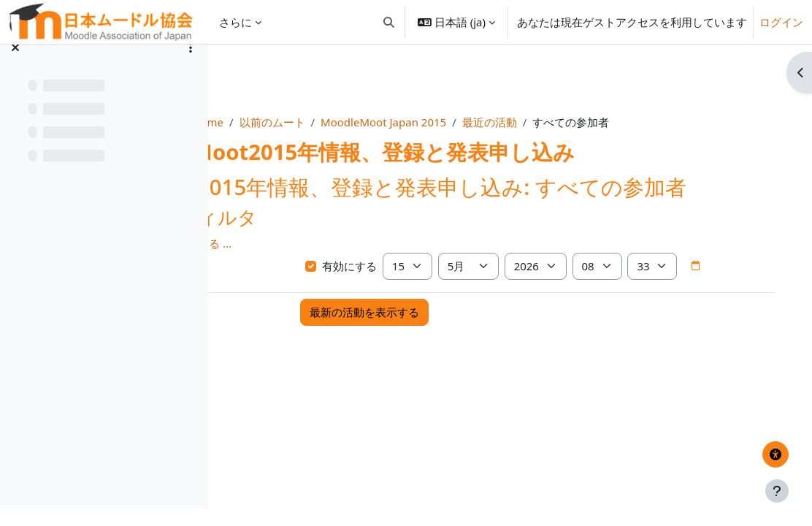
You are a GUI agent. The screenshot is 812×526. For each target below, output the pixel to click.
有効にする (407, 291)
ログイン (781, 22)
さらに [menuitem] (235, 22)
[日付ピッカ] (384, 319)
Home (293, 122)
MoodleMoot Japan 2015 (469, 122)
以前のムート (357, 122)
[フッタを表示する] (777, 491)
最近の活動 (575, 122)
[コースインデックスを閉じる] (15, 66)
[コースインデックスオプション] (191, 66)
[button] (389, 22)
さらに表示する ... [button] (281, 269)
